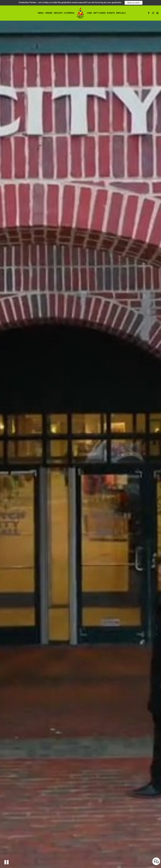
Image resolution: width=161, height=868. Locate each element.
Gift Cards (99, 13)
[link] (81, 13)
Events (111, 13)
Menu (41, 13)
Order (49, 13)
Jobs (89, 13)
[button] (6, 862)
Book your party (134, 3)
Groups (58, 13)
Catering (69, 13)
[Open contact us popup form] (156, 861)
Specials (121, 13)
